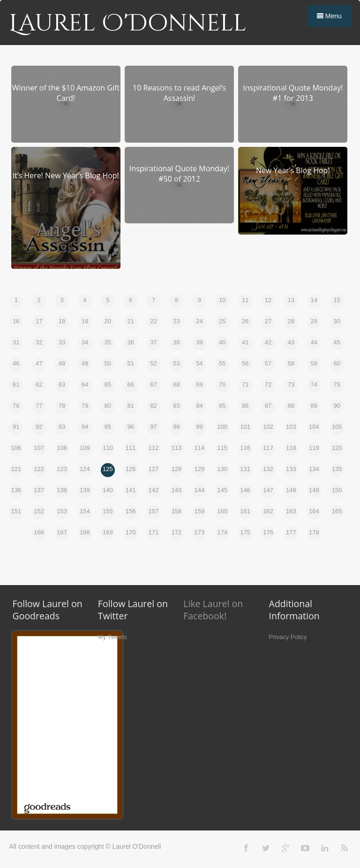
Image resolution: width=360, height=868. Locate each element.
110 (108, 448)
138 (62, 490)
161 (245, 511)
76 (16, 406)
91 (16, 427)
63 (62, 385)
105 (337, 427)
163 (291, 511)
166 (39, 532)
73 (291, 385)
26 (245, 321)
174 (222, 532)
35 (108, 342)
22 (153, 321)
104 (314, 427)
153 (62, 511)
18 (62, 321)
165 (337, 511)
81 (130, 406)
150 (337, 490)
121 (16, 469)
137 (39, 490)
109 (85, 448)
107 (39, 448)
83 (176, 406)
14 (314, 300)
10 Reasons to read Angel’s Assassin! (179, 93)
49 (85, 363)
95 (108, 427)
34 (85, 342)
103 (291, 427)
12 (268, 300)
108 (62, 448)
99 (199, 427)
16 (16, 321)
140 (108, 490)
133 (291, 469)
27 (268, 321)
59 (314, 363)
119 (314, 448)
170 (131, 532)
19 (85, 321)
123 (62, 469)
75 (337, 385)
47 (39, 363)
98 (176, 427)
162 (268, 511)
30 (337, 321)
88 (291, 406)
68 (176, 385)
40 (222, 342)
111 (131, 448)
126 (131, 469)
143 (177, 490)
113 (177, 448)
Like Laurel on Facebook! (213, 610)
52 (153, 363)
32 (39, 342)
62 (39, 385)
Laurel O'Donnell (128, 23)
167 (62, 532)
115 (222, 448)
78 (62, 406)
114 (200, 448)
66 (130, 385)
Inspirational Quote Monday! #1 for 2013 (293, 93)
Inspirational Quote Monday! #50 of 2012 (179, 174)
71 (245, 385)
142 (154, 490)
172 (177, 532)
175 (245, 532)
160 (222, 511)
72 (268, 385)
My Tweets (112, 637)
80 (108, 406)
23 (176, 321)
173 (200, 532)
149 (314, 490)
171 (154, 532)
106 (16, 448)
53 (176, 363)
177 (291, 532)
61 (16, 385)
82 (153, 406)
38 (176, 342)
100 (222, 427)
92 (39, 427)
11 (245, 300)
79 (85, 406)
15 (337, 300)
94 (85, 427)
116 (245, 448)
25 (222, 321)
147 (268, 490)
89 (314, 406)
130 (222, 469)
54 (199, 363)
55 (222, 363)
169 (108, 532)
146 (245, 490)
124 (85, 469)
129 (200, 469)
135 (337, 469)
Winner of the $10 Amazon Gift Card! (66, 93)
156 (131, 511)
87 (268, 406)
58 (291, 363)
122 (39, 469)
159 (200, 511)
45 (337, 342)
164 (314, 511)
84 (199, 406)
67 (153, 385)
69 (199, 385)
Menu (329, 16)
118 (291, 448)
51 (130, 363)
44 (314, 342)
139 (85, 490)
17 (39, 321)
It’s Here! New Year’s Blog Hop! (66, 175)
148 (291, 490)
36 (130, 342)
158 (177, 511)
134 (314, 469)
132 (268, 469)
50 (108, 363)
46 (16, 363)
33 (62, 342)
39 (199, 342)
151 (16, 511)
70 (222, 385)
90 (337, 406)
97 (153, 427)
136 (16, 490)
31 (16, 342)
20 (108, 321)
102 (268, 427)
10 (222, 300)
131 (245, 469)
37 (153, 342)
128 (177, 469)
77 (39, 406)
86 (245, 406)
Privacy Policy (288, 637)
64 (85, 385)
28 (291, 321)
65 (108, 385)
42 (268, 342)
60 (337, 363)
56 (245, 363)
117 (268, 448)
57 (268, 363)
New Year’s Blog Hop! (293, 170)
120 (337, 448)
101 (245, 427)
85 (222, 406)
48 (62, 363)
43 (291, 342)
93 (62, 427)
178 (314, 532)
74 (314, 385)
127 (154, 469)
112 (154, 448)
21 (130, 321)
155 (108, 511)
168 (85, 532)
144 (200, 490)
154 (85, 511)
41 (245, 342)
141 (131, 490)
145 (222, 490)
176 (268, 532)
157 (154, 511)
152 (39, 511)
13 (291, 300)
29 (314, 321)
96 (130, 427)
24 (199, 321)
